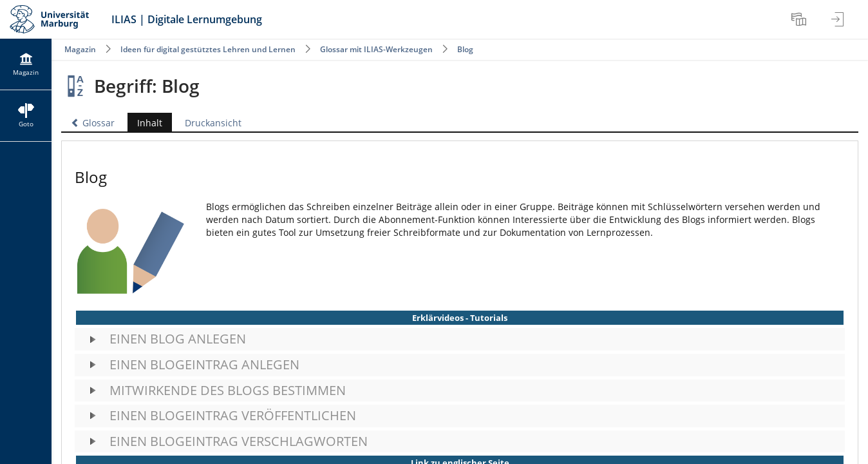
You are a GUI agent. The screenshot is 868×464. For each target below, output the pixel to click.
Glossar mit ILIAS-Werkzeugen (376, 49)
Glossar (93, 123)
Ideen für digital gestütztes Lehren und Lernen (208, 49)
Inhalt (150, 123)
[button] (460, 339)
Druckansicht (213, 123)
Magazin (80, 49)
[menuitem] (800, 19)
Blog (465, 49)
